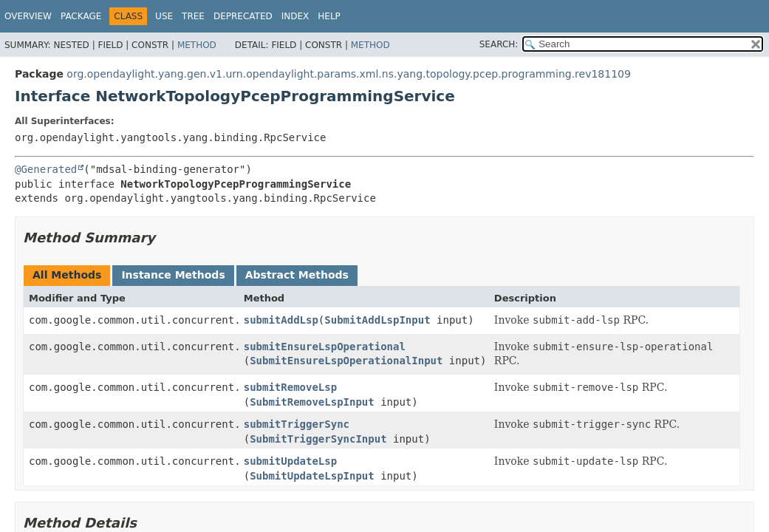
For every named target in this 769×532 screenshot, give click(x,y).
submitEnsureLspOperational (325, 347)
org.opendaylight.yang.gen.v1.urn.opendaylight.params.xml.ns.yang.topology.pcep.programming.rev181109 (349, 74)
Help (329, 16)
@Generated (46, 169)
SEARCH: (499, 44)
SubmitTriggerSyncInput (318, 439)
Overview (28, 16)
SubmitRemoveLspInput (312, 402)
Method (197, 45)
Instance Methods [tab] (173, 275)
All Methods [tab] (67, 275)
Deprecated (243, 16)
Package (81, 16)
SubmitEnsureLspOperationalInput (346, 361)
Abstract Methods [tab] (297, 275)
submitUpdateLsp (290, 461)
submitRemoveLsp (290, 387)
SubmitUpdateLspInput (312, 476)
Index (295, 16)
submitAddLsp (281, 320)
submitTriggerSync (297, 424)
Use (164, 16)
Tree (193, 16)
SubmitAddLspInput (377, 320)
